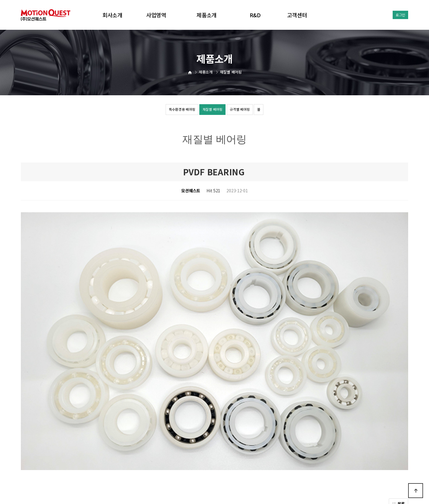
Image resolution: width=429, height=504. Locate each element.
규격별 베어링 (249, 110)
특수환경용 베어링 (166, 110)
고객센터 (297, 15)
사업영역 (156, 15)
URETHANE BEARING (68, 408)
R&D (255, 15)
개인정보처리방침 (212, 458)
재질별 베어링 (210, 110)
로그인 (400, 15)
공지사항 (241, 458)
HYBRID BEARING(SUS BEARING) (79, 393)
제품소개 (207, 15)
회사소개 (112, 15)
